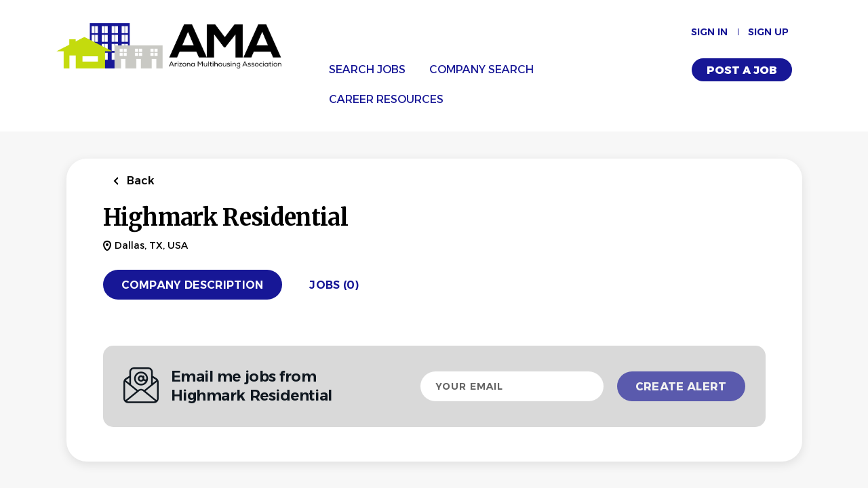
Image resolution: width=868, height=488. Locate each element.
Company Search (481, 69)
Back (139, 181)
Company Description (193, 285)
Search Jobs (367, 69)
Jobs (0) (334, 285)
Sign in (709, 32)
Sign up (768, 32)
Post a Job (742, 70)
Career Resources (386, 99)
